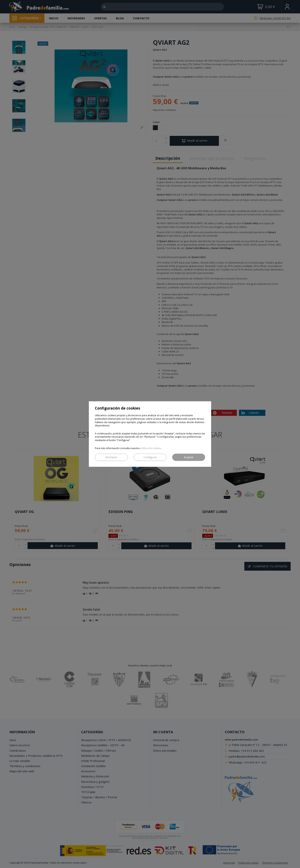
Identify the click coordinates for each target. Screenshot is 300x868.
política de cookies (151, 448)
